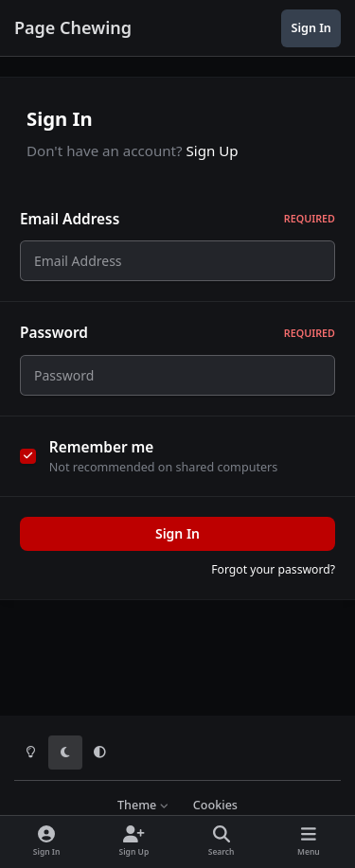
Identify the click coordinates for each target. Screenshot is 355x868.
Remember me (102, 458)
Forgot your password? (273, 581)
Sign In (177, 545)
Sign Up (213, 151)
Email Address (177, 219)
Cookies (215, 805)
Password (177, 338)
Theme (143, 805)
